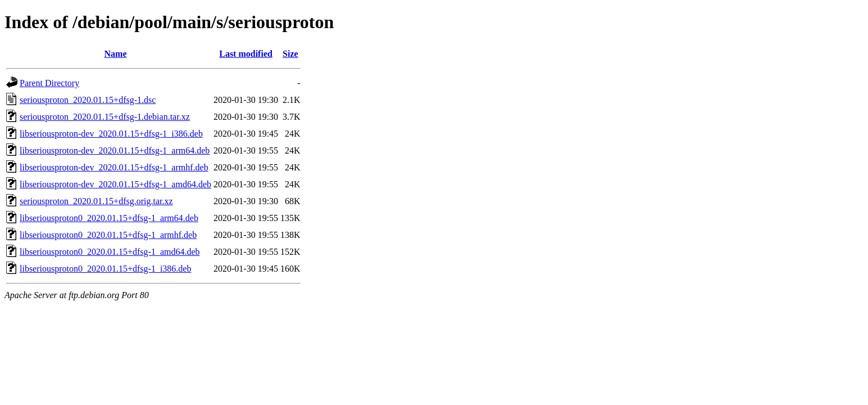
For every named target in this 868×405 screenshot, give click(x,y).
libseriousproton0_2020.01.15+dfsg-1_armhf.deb (108, 235)
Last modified (246, 54)
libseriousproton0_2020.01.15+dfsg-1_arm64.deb (109, 218)
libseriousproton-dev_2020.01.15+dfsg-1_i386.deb (111, 134)
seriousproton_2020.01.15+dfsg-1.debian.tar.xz (105, 117)
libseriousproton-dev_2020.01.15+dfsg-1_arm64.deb (115, 150)
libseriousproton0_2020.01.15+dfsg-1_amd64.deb (110, 252)
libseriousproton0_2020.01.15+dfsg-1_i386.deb (105, 269)
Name (116, 54)
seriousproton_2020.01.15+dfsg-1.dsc (88, 100)
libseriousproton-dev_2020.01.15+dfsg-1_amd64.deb (115, 184)
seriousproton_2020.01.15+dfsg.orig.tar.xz (96, 201)
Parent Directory (49, 83)
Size (290, 54)
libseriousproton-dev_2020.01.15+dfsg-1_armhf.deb (114, 167)
